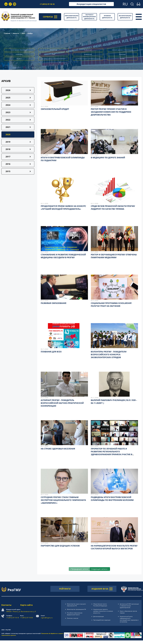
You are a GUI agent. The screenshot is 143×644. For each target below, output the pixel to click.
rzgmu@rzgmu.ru (47, 617)
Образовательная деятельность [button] (71, 17)
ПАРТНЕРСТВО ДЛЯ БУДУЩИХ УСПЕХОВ (60, 546)
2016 (8, 164)
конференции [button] (88, 50)
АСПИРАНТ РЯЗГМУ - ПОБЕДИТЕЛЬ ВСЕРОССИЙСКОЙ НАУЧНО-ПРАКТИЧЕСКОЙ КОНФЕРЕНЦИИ (62, 403)
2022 (8, 120)
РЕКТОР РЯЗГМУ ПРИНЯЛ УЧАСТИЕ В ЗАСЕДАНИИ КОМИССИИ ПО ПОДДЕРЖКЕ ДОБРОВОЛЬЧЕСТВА (111, 112)
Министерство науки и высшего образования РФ (76, 605)
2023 (8, 112)
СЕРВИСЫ (50, 17)
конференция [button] (88, 54)
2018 (8, 149)
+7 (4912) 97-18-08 (26, 617)
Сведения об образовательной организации (24, 21)
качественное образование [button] (19, 50)
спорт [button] (54, 54)
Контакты (6, 605)
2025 (8, 98)
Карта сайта (27, 605)
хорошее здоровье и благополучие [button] (122, 50)
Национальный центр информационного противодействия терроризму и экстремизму (129, 619)
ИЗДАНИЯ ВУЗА (102, 589)
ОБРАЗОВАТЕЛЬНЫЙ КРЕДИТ (55, 109)
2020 (23, 33)
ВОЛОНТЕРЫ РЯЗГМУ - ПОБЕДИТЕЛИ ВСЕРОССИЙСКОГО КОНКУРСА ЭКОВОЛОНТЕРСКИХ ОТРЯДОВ (109, 355)
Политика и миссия (73, 618)
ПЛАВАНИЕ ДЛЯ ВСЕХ (51, 352)
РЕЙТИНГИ (65, 589)
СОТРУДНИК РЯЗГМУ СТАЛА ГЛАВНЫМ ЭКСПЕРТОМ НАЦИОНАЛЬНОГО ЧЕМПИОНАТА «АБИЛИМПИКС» (63, 500)
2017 (8, 157)
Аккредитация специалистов (91, 4)
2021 (8, 127)
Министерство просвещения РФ (76, 609)
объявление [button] (54, 50)
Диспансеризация (99, 616)
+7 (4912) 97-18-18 (47, 4)
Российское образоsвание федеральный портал (75, 614)
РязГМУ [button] (122, 59)
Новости (16, 33)
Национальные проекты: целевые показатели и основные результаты (103, 611)
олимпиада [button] (122, 54)
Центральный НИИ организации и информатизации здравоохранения (129, 606)
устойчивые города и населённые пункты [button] (88, 59)
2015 (8, 171)
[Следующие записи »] (100, 569)
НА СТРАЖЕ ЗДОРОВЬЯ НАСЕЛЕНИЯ (58, 449)
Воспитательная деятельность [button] (125, 17)
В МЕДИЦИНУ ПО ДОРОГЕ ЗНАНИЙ (108, 158)
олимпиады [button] (19, 54)
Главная (7, 33)
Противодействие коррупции (102, 620)
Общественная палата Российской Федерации (100, 605)
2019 (8, 142)
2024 (8, 105)
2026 (8, 90)
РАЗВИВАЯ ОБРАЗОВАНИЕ (54, 303)
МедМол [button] (19, 59)
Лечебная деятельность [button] (107, 17)
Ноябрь (30, 33)
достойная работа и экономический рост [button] (54, 59)
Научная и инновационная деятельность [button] (89, 17)
